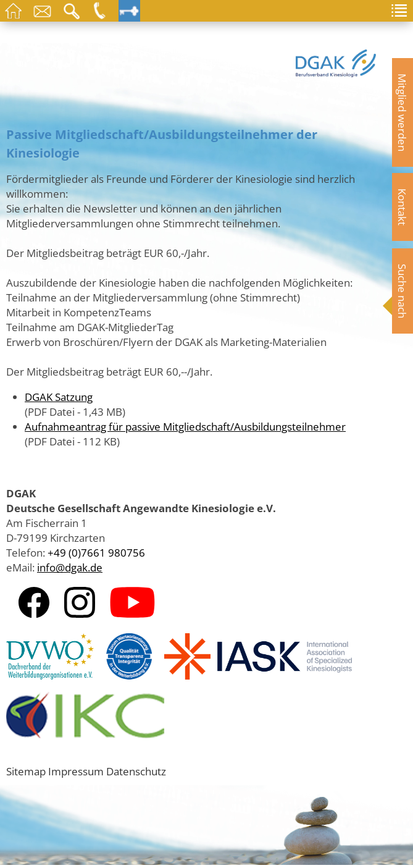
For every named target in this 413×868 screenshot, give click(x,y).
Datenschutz (136, 771)
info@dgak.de (70, 567)
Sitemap (26, 771)
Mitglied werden (403, 112)
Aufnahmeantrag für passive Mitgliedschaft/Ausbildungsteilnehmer (185, 426)
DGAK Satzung (59, 397)
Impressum (76, 771)
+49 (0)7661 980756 (96, 552)
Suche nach (403, 291)
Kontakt (403, 207)
